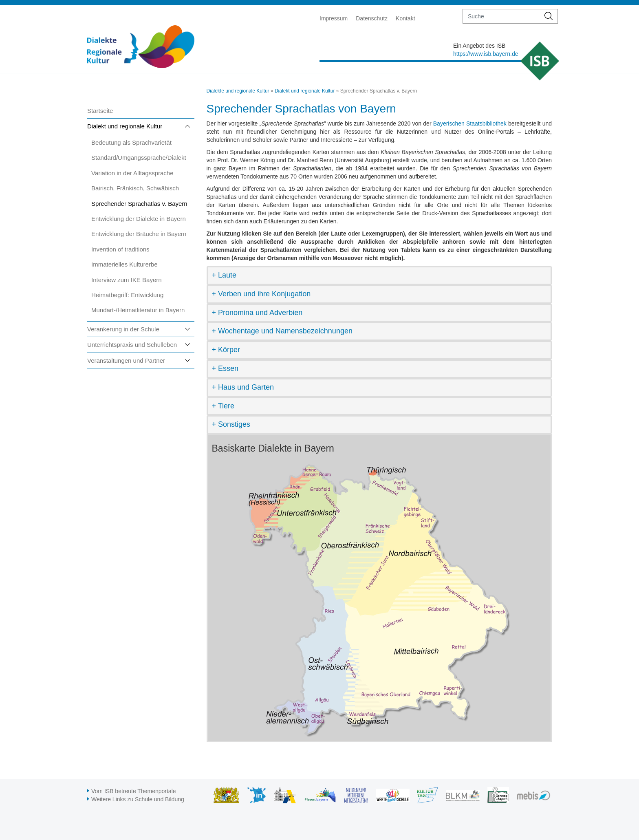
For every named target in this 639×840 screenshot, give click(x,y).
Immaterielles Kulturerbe (124, 264)
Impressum (334, 18)
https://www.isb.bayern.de (486, 54)
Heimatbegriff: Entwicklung (127, 295)
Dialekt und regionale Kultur (125, 126)
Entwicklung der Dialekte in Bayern (139, 219)
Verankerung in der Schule (123, 329)
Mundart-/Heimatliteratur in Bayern (138, 310)
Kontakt (405, 18)
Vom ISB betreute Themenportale (134, 791)
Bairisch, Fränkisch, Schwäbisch (135, 188)
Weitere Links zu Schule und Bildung (138, 799)
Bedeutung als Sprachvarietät (131, 142)
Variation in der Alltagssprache (132, 173)
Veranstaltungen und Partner (126, 360)
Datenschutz (372, 18)
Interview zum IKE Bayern (127, 280)
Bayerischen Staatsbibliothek (470, 123)
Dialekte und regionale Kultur (238, 91)
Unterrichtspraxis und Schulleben (132, 345)
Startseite (100, 111)
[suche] (501, 16)
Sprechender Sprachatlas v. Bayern (139, 204)
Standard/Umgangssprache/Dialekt (139, 158)
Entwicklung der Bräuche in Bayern (139, 234)
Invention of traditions (120, 249)
